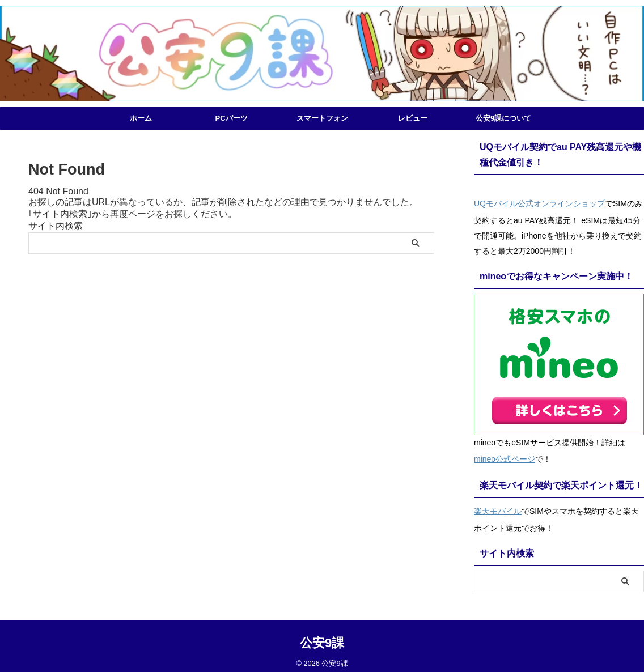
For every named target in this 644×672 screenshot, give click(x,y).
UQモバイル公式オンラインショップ (539, 202)
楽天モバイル (498, 505)
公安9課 (322, 635)
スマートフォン (322, 118)
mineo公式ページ (505, 455)
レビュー (413, 118)
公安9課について (503, 118)
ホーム (141, 118)
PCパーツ (231, 118)
